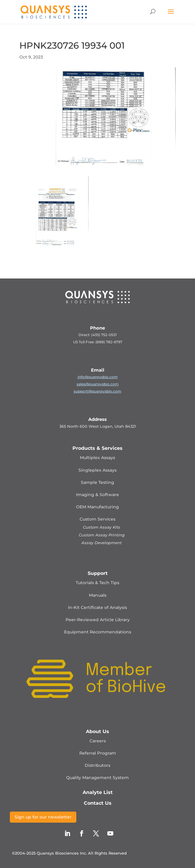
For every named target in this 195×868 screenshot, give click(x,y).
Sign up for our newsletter (43, 817)
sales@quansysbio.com (98, 384)
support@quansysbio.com (97, 391)
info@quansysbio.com (98, 377)
